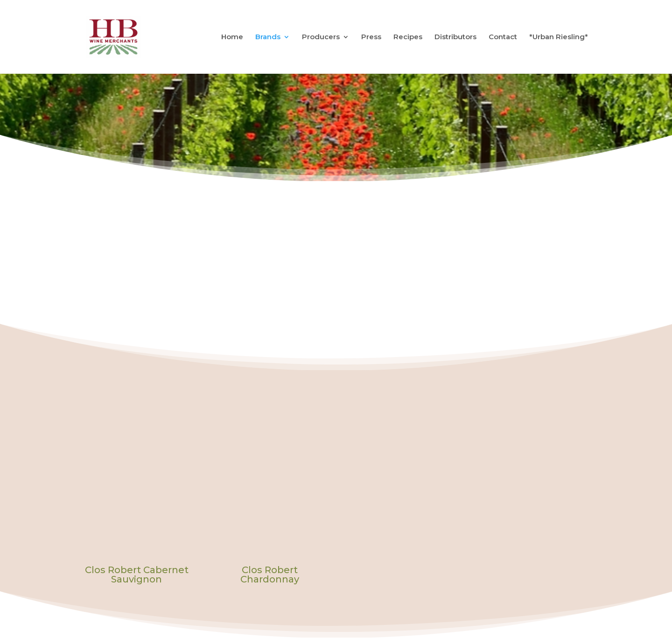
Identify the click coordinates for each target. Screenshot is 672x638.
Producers (321, 38)
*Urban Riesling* (559, 38)
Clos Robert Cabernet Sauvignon (137, 575)
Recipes (408, 38)
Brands (268, 38)
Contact (503, 38)
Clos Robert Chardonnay (270, 575)
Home (232, 38)
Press (371, 38)
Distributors (455, 38)
